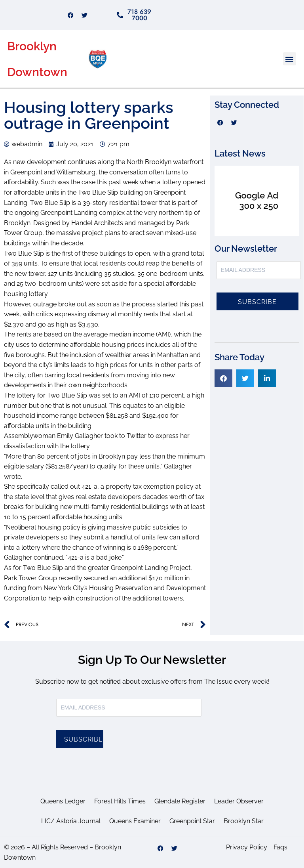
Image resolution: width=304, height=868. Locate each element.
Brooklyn (32, 46)
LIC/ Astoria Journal (71, 821)
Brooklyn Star (244, 821)
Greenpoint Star (192, 821)
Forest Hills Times (120, 801)
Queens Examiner (135, 821)
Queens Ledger (63, 801)
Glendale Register (180, 801)
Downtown (37, 72)
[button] (290, 59)
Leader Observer (239, 801)
